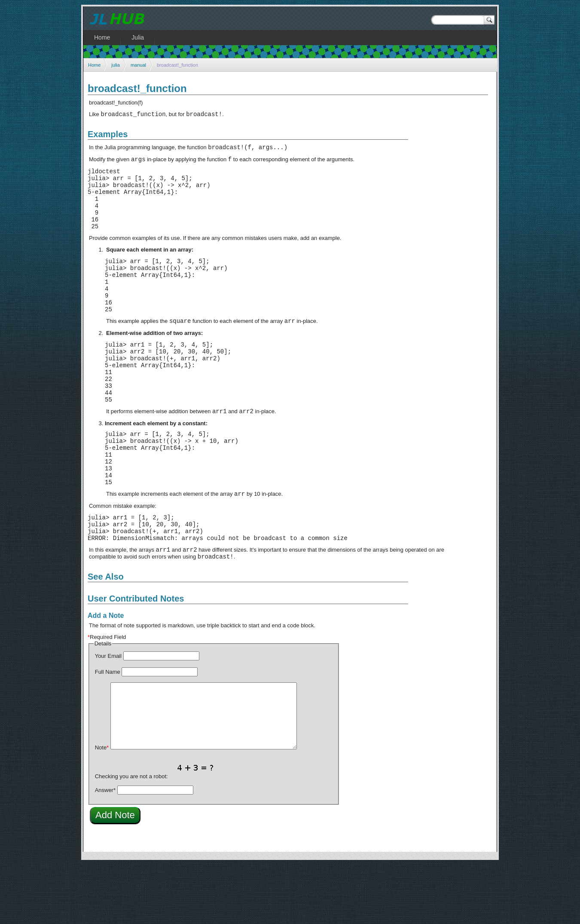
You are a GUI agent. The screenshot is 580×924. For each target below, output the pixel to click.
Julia (138, 37)
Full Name (108, 731)
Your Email (108, 715)
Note (102, 807)
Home (94, 65)
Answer (105, 849)
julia (116, 65)
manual (138, 65)
